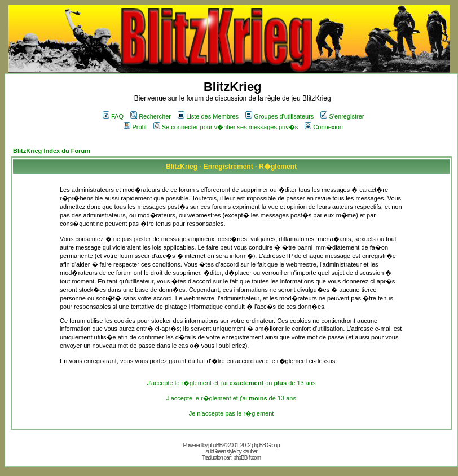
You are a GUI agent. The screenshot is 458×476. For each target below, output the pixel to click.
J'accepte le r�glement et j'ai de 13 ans (231, 398)
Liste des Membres (208, 116)
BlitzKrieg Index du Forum (52, 151)
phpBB (215, 445)
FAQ (113, 116)
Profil (135, 127)
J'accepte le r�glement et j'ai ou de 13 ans (232, 383)
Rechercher (151, 116)
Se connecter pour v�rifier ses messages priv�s (226, 127)
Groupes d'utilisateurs (279, 116)
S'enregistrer (342, 116)
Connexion (324, 127)
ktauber (250, 451)
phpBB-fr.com (247, 458)
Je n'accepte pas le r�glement (232, 413)
